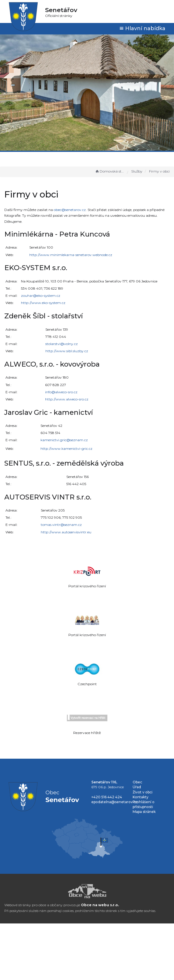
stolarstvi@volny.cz (62, 344)
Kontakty (141, 797)
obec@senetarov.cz (70, 210)
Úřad (137, 787)
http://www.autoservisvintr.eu (66, 532)
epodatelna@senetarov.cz (114, 802)
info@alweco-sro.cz (61, 392)
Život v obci (143, 792)
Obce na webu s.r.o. (100, 905)
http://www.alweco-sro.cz (67, 399)
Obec (137, 782)
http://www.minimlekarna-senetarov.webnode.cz (71, 255)
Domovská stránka (110, 171)
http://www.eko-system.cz (43, 303)
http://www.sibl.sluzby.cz (67, 351)
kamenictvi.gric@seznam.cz (64, 440)
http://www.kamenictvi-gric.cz (66, 449)
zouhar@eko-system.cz (41, 296)
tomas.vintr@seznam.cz (61, 525)
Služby (137, 171)
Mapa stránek (144, 812)
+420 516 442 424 (107, 797)
